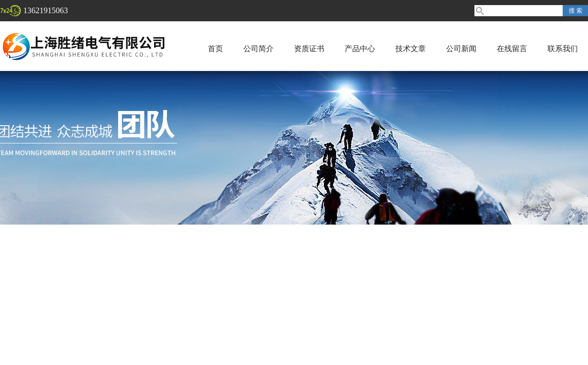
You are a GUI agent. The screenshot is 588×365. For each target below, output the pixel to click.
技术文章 (411, 49)
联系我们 (563, 49)
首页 (215, 49)
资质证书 (309, 49)
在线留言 (512, 49)
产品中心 (360, 49)
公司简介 (259, 49)
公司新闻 (461, 49)
